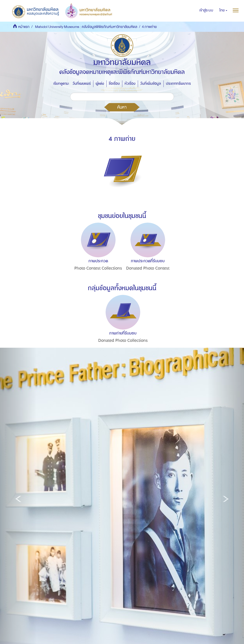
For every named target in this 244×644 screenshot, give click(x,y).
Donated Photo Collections (123, 340)
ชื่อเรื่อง (114, 84)
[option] (97, 254)
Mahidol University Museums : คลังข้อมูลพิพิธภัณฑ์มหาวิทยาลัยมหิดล (86, 27)
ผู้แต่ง (100, 84)
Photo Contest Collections (98, 268)
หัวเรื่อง (130, 84)
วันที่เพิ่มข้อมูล (151, 84)
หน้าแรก (24, 27)
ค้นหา (122, 107)
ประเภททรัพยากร (178, 84)
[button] (223, 10)
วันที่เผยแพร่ (82, 84)
